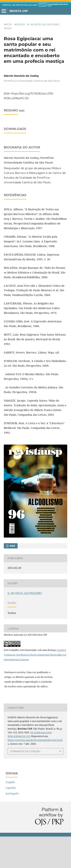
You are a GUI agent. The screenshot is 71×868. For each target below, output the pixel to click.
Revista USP (19, 11)
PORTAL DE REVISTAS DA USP (20, 5)
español (11, 819)
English (10, 814)
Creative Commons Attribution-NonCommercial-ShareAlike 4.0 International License (35, 686)
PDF (12, 577)
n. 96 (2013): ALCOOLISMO (43, 24)
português (12, 825)
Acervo (20, 24)
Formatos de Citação (25, 783)
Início (8, 24)
